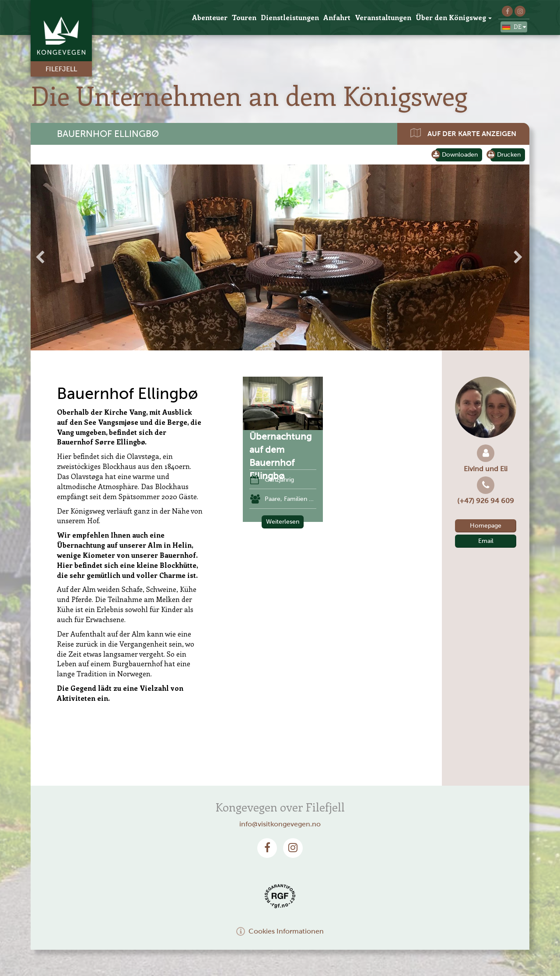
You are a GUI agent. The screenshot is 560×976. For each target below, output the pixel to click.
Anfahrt (337, 17)
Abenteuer (210, 17)
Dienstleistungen (290, 17)
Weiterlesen (283, 522)
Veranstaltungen (383, 17)
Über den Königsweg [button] (454, 17)
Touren (244, 17)
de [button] (514, 27)
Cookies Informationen (280, 931)
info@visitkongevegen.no (280, 824)
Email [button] (486, 541)
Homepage (486, 526)
